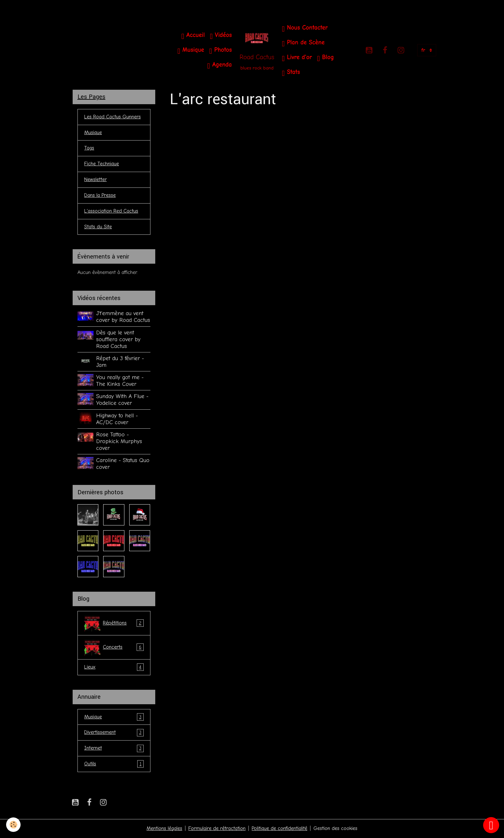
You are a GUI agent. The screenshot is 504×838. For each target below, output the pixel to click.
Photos (221, 51)
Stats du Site (98, 227)
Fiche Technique (102, 164)
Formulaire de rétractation (217, 829)
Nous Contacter (305, 28)
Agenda (220, 65)
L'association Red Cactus (111, 212)
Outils (114, 765)
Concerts (114, 648)
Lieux (114, 668)
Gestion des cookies (335, 829)
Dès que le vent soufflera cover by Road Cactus (118, 340)
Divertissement (114, 733)
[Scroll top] (491, 825)
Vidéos (221, 36)
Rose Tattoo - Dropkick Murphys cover (119, 442)
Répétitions (114, 624)
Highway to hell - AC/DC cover (117, 419)
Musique (191, 51)
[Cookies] (14, 825)
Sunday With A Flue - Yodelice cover (122, 400)
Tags (89, 149)
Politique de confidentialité (279, 829)
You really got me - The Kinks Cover (120, 381)
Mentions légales (164, 829)
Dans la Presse (100, 196)
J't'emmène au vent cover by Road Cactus (123, 317)
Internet (114, 749)
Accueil (193, 36)
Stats (291, 73)
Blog (325, 58)
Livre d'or (297, 58)
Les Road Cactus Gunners (113, 117)
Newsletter (95, 180)
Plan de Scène (303, 43)
